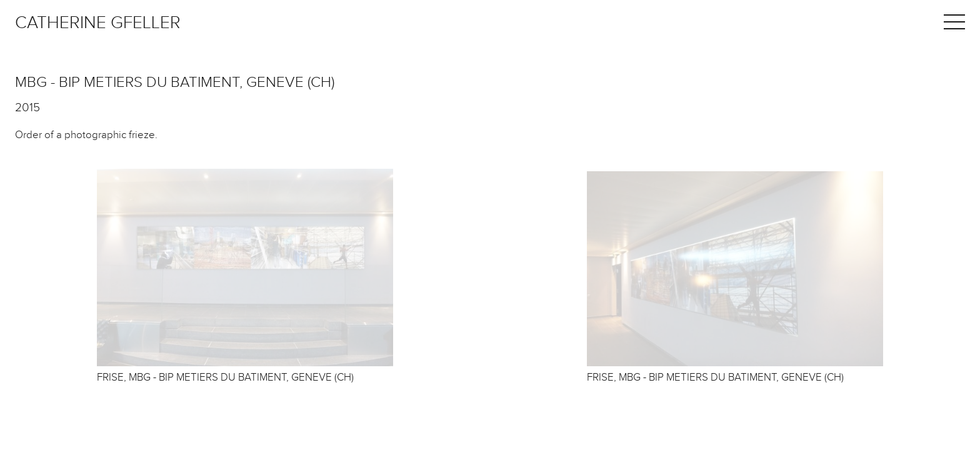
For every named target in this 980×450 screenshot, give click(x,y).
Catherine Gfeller (98, 23)
